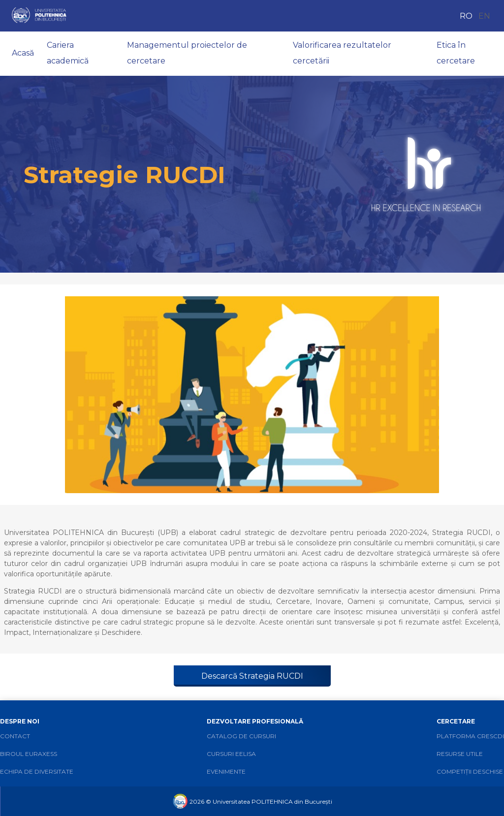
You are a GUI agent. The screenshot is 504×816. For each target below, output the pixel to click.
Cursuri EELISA (231, 754)
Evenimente (226, 771)
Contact (15, 736)
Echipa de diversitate (37, 771)
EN (484, 16)
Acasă (23, 53)
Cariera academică (68, 53)
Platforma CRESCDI (470, 736)
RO (466, 16)
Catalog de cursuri (241, 736)
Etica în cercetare (456, 53)
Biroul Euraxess (29, 754)
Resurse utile (460, 754)
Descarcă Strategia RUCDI (252, 676)
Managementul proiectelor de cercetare (187, 53)
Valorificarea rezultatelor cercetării (342, 53)
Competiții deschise (470, 771)
